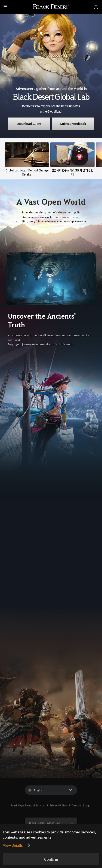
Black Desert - (45, 823)
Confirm (51, 859)
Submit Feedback (73, 123)
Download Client (29, 123)
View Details (13, 845)
